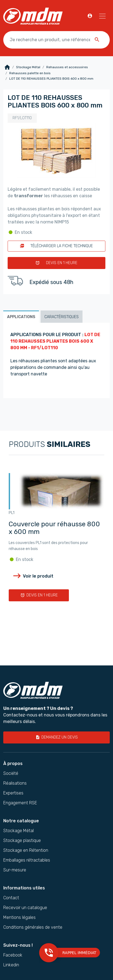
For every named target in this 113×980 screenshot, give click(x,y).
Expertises (13, 793)
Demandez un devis (57, 737)
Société (11, 773)
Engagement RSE (20, 803)
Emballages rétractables (27, 860)
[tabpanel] (57, 360)
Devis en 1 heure (57, 263)
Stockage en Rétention (26, 850)
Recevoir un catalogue (25, 908)
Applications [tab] (21, 317)
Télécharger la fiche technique (57, 246)
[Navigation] (102, 16)
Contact (11, 898)
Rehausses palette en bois (30, 73)
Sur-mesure (15, 870)
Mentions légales (19, 918)
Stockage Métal (28, 67)
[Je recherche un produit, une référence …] (57, 40)
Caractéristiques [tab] (62, 317)
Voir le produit (33, 576)
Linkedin (11, 965)
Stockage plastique (22, 841)
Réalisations (15, 783)
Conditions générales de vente (33, 927)
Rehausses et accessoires (67, 67)
